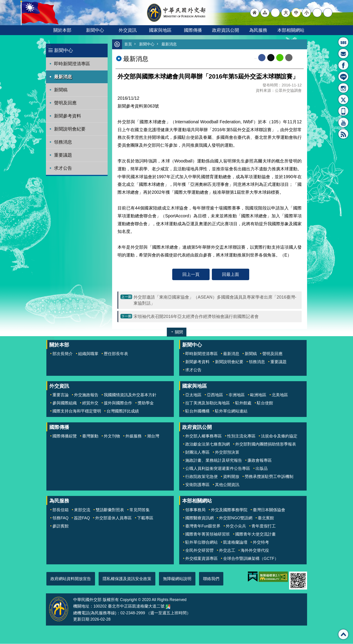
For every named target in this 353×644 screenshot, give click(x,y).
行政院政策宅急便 (201, 477)
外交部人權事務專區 (204, 436)
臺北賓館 (266, 518)
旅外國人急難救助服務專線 (343, 42)
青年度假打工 (264, 526)
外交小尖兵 (236, 526)
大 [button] (286, 13)
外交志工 (227, 551)
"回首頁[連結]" (255, 13)
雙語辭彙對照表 (110, 510)
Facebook (262, 58)
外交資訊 (128, 30)
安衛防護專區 (197, 485)
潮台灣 (153, 436)
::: (49, 46)
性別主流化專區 (241, 436)
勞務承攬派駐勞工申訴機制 (269, 477)
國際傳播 (193, 30)
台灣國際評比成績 (123, 411)
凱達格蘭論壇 (235, 543)
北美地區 (280, 395)
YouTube (343, 122)
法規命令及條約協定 (279, 436)
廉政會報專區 (260, 461)
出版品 (262, 469)
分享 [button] (317, 13)
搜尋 (328, 13)
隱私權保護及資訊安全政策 (127, 579)
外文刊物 (112, 436)
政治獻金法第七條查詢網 (208, 444)
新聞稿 (61, 90)
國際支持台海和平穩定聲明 (77, 411)
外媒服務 (134, 436)
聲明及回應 (65, 103)
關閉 (179, 332)
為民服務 (258, 30)
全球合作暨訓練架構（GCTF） (251, 559)
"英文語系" (275, 13)
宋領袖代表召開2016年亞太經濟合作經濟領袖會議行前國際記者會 (196, 317)
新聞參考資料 (68, 116)
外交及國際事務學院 (229, 510)
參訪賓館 (61, 526)
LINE (343, 77)
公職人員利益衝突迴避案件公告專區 (218, 469)
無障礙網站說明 (177, 579)
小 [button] (307, 13)
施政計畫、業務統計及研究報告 (214, 461)
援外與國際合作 (118, 403)
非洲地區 (237, 395)
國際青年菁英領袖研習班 (208, 534)
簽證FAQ (82, 518)
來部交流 (82, 510)
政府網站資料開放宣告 (71, 579)
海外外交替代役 (255, 551)
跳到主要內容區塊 (2, 2)
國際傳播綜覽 (65, 436)
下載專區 (145, 518)
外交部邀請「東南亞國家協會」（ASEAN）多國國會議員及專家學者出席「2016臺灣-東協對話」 (215, 300)
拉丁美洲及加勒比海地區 (208, 403)
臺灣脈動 (90, 436)
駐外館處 (243, 403)
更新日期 (81, 619)
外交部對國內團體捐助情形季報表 (266, 444)
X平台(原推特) (343, 99)
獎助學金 (146, 403)
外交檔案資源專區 (201, 559)
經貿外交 (90, 403)
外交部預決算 (227, 453)
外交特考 (261, 543)
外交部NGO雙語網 (236, 518)
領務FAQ (60, 518)
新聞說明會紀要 (70, 129)
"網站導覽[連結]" (265, 13)
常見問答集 (140, 510)
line (280, 58)
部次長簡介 (63, 354)
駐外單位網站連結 (231, 411)
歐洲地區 (258, 395)
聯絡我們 (211, 579)
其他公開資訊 (227, 485)
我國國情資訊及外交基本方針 (130, 395)
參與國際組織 (65, 403)
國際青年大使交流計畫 (256, 534)
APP (343, 111)
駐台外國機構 (197, 411)
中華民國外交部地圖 (168, 607)
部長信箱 (343, 54)
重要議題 (63, 155)
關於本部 (62, 30)
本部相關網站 (291, 30)
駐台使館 (265, 403)
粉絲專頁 (343, 65)
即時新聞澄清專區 (72, 64)
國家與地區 (160, 30)
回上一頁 (191, 275)
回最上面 (231, 275)
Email (289, 58)
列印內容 (298, 58)
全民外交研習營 (199, 551)
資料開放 (231, 477)
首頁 (128, 44)
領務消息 (63, 142)
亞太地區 (193, 395)
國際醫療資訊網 (199, 518)
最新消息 (63, 77)
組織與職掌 (88, 354)
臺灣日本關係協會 (269, 510)
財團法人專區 (197, 453)
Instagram (343, 88)
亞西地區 (215, 395)
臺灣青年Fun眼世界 (203, 526)
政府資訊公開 (226, 30)
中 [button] (296, 13)
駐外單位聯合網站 (201, 543)
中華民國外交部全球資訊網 (176, 13)
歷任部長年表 (116, 354)
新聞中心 (95, 30)
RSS (343, 134)
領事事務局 (195, 510)
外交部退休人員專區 (113, 518)
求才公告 (63, 168)
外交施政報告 (86, 395)
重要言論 (61, 395)
